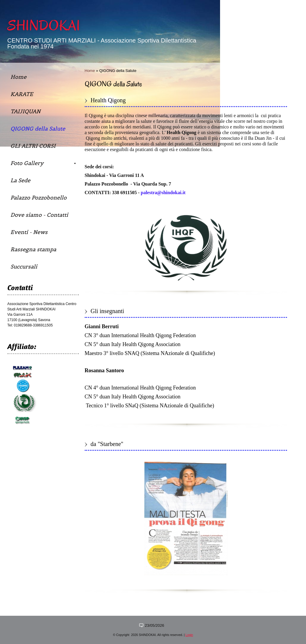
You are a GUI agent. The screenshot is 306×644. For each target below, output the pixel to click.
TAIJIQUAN (25, 111)
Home (90, 71)
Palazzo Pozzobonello (39, 198)
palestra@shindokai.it (163, 193)
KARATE (22, 94)
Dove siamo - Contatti (39, 215)
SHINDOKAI (44, 26)
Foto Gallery (43, 163)
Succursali (24, 267)
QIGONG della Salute (38, 129)
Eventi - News (29, 232)
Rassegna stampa (33, 249)
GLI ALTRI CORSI (33, 146)
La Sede (20, 180)
